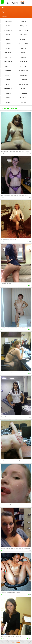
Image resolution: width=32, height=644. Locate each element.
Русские (8, 80)
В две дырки (24, 35)
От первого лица (24, 71)
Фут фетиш (24, 98)
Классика (8, 53)
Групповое (8, 44)
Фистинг (8, 98)
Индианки (24, 48)
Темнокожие (24, 89)
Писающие (8, 75)
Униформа (24, 93)
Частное (8, 102)
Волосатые (24, 39)
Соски (8, 84)
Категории (5, 16)
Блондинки (24, 26)
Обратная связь (16, 642)
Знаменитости (24, 44)
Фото (3, 8)
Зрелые (8, 48)
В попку (8, 39)
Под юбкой (24, 75)
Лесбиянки (8, 57)
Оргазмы (8, 71)
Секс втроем (24, 80)
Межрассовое (24, 62)
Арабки (8, 26)
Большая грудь (8, 30)
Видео (4, 12)
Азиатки (24, 21)
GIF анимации (8, 21)
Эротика (24, 102)
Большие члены (24, 30)
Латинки (24, 53)
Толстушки (8, 93)
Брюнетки (8, 35)
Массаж (24, 57)
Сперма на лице (24, 84)
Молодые (8, 66)
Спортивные (8, 89)
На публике (24, 66)
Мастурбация (8, 62)
